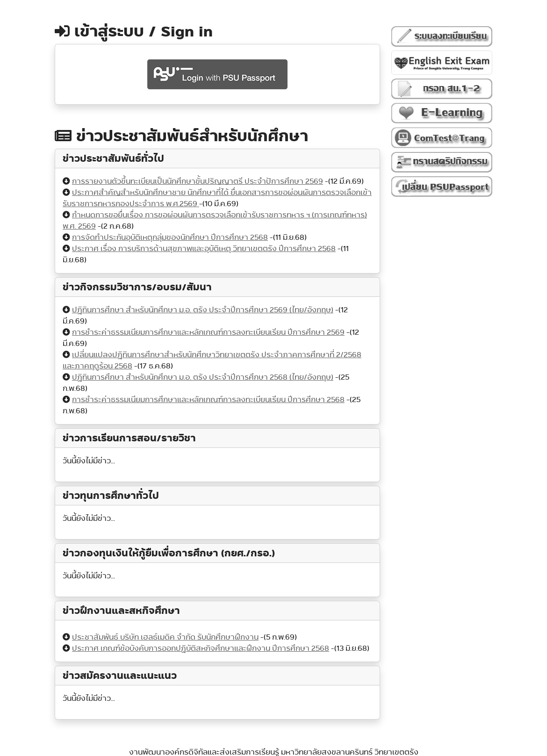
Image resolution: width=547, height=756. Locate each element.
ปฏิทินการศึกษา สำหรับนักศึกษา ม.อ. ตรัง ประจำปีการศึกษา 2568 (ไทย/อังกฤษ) (203, 377)
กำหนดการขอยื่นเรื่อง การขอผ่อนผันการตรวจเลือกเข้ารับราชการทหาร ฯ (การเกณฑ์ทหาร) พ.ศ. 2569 (215, 220)
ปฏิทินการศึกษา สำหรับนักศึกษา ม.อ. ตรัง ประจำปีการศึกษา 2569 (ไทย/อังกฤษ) (203, 310)
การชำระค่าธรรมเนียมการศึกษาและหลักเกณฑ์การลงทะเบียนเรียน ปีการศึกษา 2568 (208, 400)
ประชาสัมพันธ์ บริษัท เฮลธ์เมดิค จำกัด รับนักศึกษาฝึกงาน (165, 637)
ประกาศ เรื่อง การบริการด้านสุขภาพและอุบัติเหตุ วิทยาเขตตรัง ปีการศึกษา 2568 (204, 248)
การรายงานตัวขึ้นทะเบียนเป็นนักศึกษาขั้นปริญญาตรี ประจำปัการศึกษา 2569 (198, 181)
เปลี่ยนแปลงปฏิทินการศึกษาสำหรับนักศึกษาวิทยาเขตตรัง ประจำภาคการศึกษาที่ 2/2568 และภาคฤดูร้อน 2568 (212, 360)
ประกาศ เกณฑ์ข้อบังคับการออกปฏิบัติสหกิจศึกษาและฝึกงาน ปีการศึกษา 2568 (201, 648)
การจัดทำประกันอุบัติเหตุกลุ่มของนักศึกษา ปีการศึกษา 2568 (170, 237)
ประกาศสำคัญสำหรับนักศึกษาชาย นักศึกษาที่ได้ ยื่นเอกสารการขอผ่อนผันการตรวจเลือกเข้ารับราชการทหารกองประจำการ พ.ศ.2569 (217, 198)
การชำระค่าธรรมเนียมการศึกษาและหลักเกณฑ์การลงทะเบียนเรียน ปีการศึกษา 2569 (208, 332)
